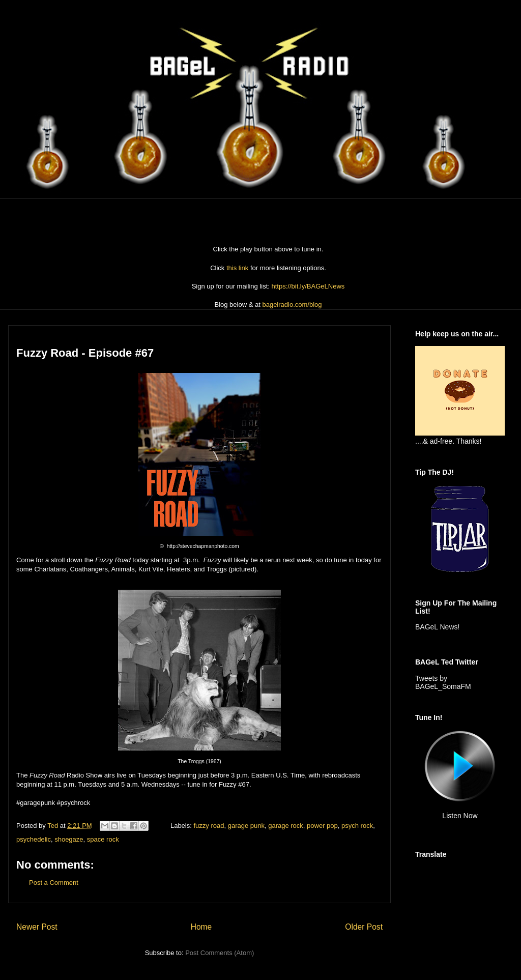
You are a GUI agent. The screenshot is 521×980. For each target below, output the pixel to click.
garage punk (246, 826)
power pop (322, 826)
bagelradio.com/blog (292, 305)
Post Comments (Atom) (220, 953)
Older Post (364, 927)
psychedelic (34, 839)
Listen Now (460, 816)
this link (237, 268)
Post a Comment (54, 883)
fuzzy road (209, 826)
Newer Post (37, 927)
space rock (103, 839)
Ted (54, 826)
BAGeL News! (437, 627)
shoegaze (69, 839)
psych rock (357, 826)
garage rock (286, 826)
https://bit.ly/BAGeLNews (308, 286)
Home (201, 927)
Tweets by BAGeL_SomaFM (443, 682)
